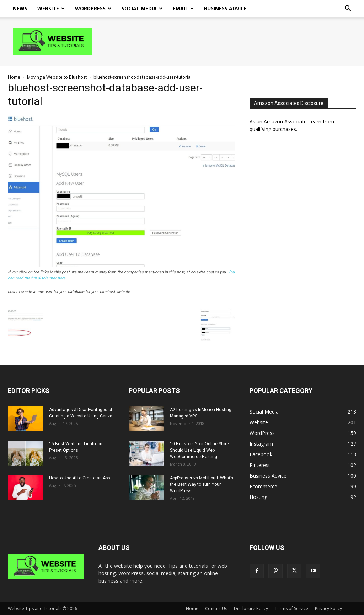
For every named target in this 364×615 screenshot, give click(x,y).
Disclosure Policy (251, 608)
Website (51, 8)
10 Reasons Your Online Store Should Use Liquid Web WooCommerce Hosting (199, 450)
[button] (348, 9)
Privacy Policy (328, 608)
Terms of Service (291, 608)
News (20, 8)
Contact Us (216, 608)
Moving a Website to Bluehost (57, 77)
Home (14, 77)
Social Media (142, 8)
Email (183, 8)
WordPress (93, 8)
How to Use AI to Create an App (79, 478)
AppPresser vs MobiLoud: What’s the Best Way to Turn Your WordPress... (202, 484)
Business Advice (225, 8)
